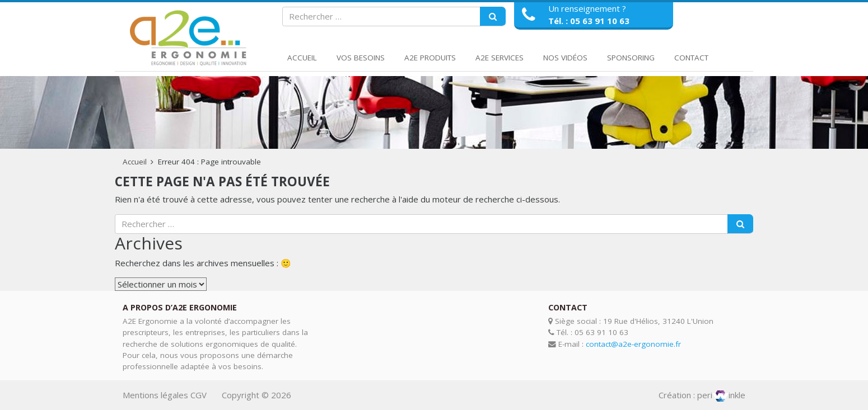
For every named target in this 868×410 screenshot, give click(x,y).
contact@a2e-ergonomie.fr (633, 344)
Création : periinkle (702, 395)
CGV (199, 395)
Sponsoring (631, 58)
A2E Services (500, 58)
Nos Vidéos (565, 58)
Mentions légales (155, 395)
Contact (691, 58)
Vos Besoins (361, 58)
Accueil (302, 58)
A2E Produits (430, 58)
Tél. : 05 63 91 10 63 (589, 21)
